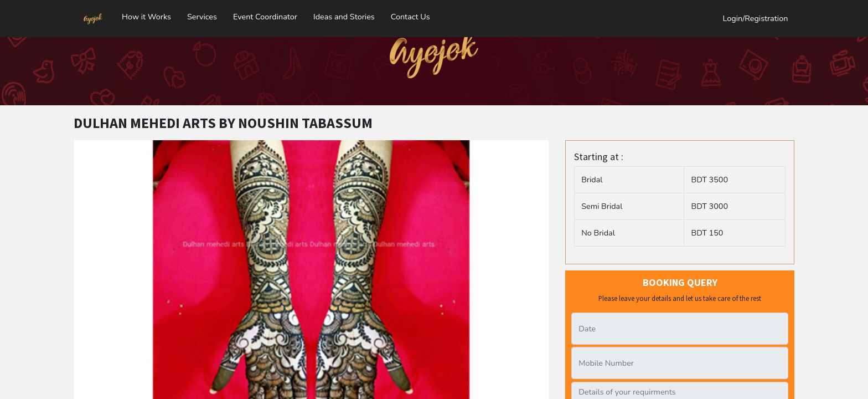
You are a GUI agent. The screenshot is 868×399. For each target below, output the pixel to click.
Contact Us (410, 14)
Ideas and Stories (344, 14)
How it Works (146, 14)
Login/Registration (756, 16)
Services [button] (202, 14)
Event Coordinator (265, 14)
